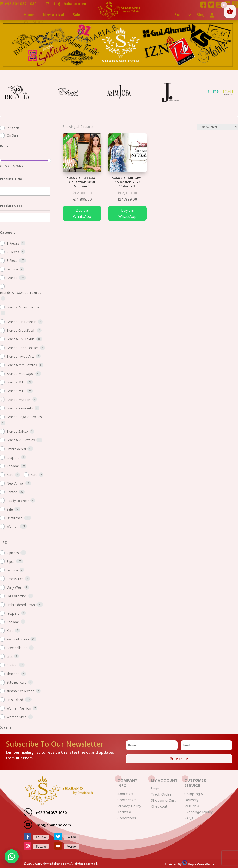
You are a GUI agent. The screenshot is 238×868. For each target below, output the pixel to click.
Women (12, 526)
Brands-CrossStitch (21, 330)
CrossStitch (15, 579)
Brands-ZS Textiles (21, 440)
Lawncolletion (17, 648)
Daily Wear (15, 587)
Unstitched (15, 518)
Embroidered (16, 449)
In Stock (13, 128)
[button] (12, 856)
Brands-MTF (16, 382)
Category (8, 232)
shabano (13, 674)
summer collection (20, 691)
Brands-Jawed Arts (20, 356)
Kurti (10, 475)
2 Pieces (13, 252)
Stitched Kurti (17, 682)
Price (4, 146)
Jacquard (13, 457)
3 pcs (10, 562)
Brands (180, 15)
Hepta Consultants (201, 864)
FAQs (189, 818)
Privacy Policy (129, 806)
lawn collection (18, 639)
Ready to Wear (18, 501)
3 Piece (12, 260)
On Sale (13, 135)
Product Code (11, 206)
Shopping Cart (163, 800)
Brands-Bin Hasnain (21, 322)
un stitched (15, 700)
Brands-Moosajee (20, 374)
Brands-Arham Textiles (24, 307)
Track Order (161, 794)
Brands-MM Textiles (22, 365)
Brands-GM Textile (21, 339)
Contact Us (127, 800)
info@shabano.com (68, 4)
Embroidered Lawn (21, 605)
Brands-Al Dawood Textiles (21, 293)
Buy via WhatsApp (82, 213)
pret (10, 657)
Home (29, 15)
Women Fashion (19, 708)
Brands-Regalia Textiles (24, 417)
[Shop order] (218, 127)
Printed (12, 492)
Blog (201, 15)
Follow (41, 837)
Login (156, 788)
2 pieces (13, 553)
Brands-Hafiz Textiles (23, 348)
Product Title (11, 179)
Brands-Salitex (17, 431)
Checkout (159, 806)
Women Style (17, 717)
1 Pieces (13, 243)
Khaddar (13, 466)
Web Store (33, 22)
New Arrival (53, 15)
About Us (125, 794)
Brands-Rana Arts (20, 408)
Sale (76, 15)
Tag (3, 542)
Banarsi (12, 269)
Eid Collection (17, 596)
